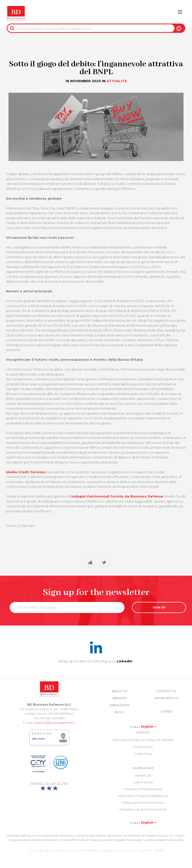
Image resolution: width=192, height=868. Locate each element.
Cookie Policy (143, 754)
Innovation (119, 705)
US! (179, 28)
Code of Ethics (143, 782)
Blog (119, 712)
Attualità (117, 81)
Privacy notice (143, 747)
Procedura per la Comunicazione (143, 809)
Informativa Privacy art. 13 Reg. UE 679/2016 (143, 740)
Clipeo (166, 711)
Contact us (166, 691)
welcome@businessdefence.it (54, 723)
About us (119, 691)
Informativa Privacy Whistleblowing (143, 796)
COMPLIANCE (143, 768)
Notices (143, 732)
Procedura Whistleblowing (143, 789)
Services (119, 698)
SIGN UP (159, 607)
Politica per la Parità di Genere (143, 802)
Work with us (166, 698)
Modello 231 (143, 775)
